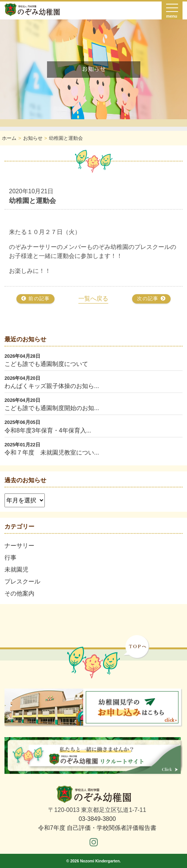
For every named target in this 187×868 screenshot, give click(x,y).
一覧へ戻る (93, 298)
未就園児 (16, 570)
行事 (10, 558)
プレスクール (22, 581)
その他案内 (19, 593)
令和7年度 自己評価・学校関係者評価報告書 (97, 828)
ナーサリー (19, 546)
